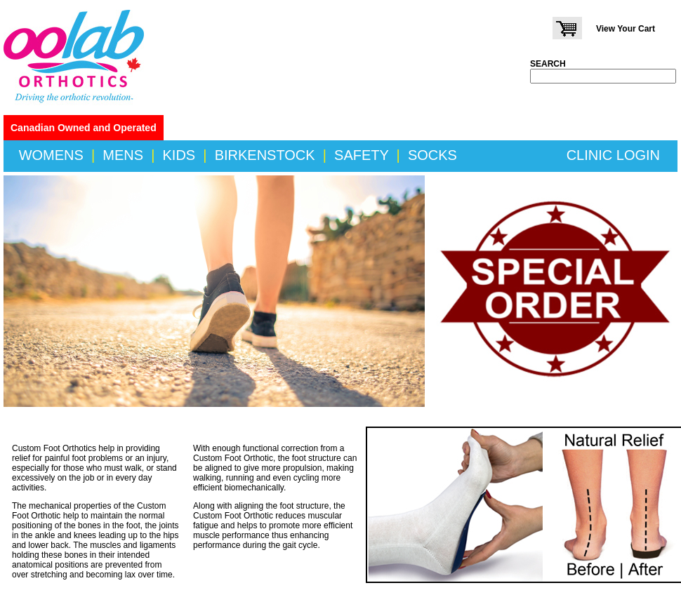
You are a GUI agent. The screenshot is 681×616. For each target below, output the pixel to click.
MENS (123, 155)
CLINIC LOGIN (613, 155)
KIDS (179, 155)
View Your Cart (626, 29)
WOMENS (51, 155)
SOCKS (432, 155)
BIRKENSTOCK (265, 155)
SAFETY (361, 155)
